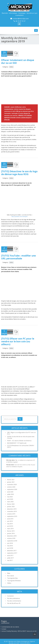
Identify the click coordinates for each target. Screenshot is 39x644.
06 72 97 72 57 (20, 21)
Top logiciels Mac (12, 573)
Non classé (10, 571)
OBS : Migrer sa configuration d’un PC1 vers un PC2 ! (21, 428)
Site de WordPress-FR (14, 598)
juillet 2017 (10, 553)
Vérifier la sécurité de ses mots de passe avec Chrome (21, 432)
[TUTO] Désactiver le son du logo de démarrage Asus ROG (19, 170)
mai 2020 (10, 492)
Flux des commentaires (14, 596)
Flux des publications (13, 593)
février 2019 (11, 526)
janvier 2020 (11, 501)
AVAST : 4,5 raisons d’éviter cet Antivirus (19, 436)
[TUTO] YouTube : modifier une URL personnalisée (18, 253)
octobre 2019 (11, 509)
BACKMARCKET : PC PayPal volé (17, 438)
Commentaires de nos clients (10, 622)
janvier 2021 (11, 477)
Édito (9, 568)
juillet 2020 (10, 489)
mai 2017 (10, 555)
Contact (4, 624)
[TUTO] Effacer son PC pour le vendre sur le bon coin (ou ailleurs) (18, 336)
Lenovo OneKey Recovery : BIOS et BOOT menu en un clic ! (19, 626)
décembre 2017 (12, 545)
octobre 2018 (11, 533)
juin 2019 (10, 516)
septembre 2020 (12, 484)
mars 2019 (10, 523)
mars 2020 (10, 497)
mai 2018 (10, 541)
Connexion (10, 591)
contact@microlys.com (21, 19)
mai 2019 (10, 519)
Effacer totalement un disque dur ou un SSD (18, 60)
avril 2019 (10, 521)
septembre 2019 (12, 511)
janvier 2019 (11, 528)
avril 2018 (10, 543)
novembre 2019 (12, 506)
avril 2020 (10, 494)
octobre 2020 (11, 482)
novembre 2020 (12, 479)
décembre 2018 (12, 531)
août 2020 (10, 487)
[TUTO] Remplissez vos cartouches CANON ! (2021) (21, 441)
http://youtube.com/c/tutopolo (20, 214)
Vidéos (11, 66)
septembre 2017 (12, 548)
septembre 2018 (12, 536)
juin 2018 (10, 538)
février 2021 (11, 474)
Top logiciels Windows (14, 575)
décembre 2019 (12, 504)
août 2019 (10, 514)
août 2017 (10, 550)
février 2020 (11, 499)
